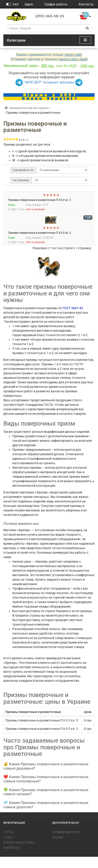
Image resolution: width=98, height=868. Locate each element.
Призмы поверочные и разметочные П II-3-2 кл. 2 (40, 244)
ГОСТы (9, 843)
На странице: (21, 180)
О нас (8, 849)
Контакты (12, 859)
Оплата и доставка (19, 854)
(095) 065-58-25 (50, 16)
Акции (58, 849)
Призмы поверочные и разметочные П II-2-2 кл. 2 (40, 211)
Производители (66, 843)
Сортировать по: (23, 170)
